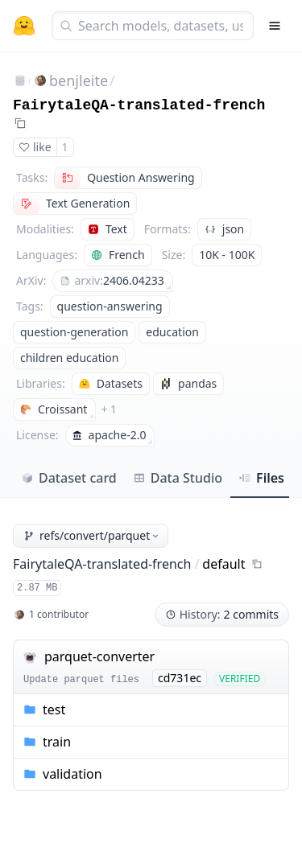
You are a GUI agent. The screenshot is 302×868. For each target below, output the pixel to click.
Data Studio (178, 478)
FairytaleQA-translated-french (139, 105)
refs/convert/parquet (92, 535)
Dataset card (69, 478)
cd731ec (180, 678)
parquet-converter (99, 656)
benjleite (79, 80)
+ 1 (109, 409)
